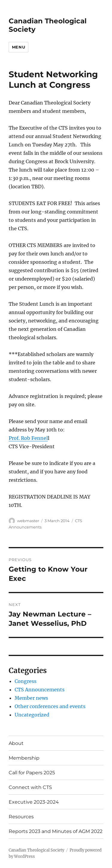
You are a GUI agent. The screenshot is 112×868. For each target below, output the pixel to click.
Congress (26, 681)
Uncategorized (32, 715)
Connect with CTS (30, 787)
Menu (19, 47)
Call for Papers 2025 (32, 773)
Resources (21, 817)
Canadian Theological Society (36, 850)
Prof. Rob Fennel (28, 438)
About (16, 743)
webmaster (28, 521)
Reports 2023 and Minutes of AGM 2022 (56, 831)
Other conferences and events (50, 706)
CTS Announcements (40, 690)
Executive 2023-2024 (34, 802)
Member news (31, 698)
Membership (24, 758)
